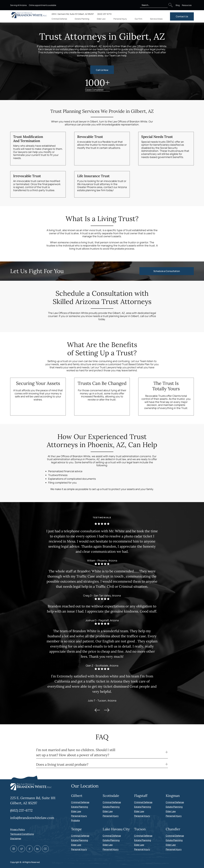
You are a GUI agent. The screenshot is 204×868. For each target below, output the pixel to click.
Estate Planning (80, 807)
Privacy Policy (18, 830)
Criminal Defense (80, 802)
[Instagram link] (14, 849)
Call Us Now (102, 70)
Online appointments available (42, 5)
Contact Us (182, 16)
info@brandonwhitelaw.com (32, 818)
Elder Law (76, 811)
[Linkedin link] (37, 849)
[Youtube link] (45, 849)
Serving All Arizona (18, 5)
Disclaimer (16, 839)
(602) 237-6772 (104, 14)
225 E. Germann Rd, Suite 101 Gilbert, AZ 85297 (73, 14)
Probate (75, 820)
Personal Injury (79, 816)
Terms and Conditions (22, 834)
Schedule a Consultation (167, 271)
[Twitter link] (22, 849)
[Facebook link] (29, 849)
